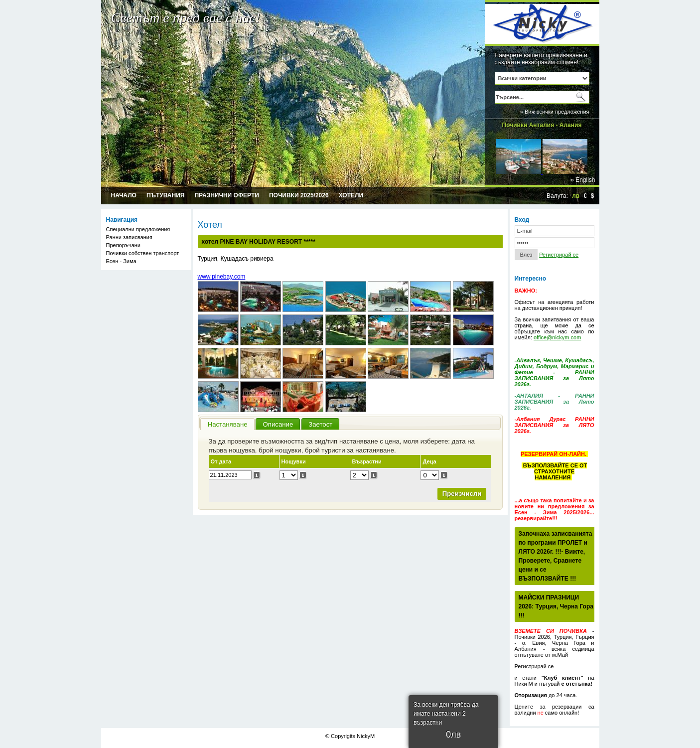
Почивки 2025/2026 (299, 195)
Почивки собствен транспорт (143, 253)
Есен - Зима (121, 261)
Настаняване (228, 424)
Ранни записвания (129, 237)
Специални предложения (138, 229)
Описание (278, 424)
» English (583, 180)
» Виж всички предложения (555, 112)
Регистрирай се (559, 255)
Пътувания (166, 195)
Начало (124, 195)
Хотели (351, 195)
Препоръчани (123, 245)
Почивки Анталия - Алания (542, 125)
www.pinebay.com (222, 277)
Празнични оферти (227, 195)
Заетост (320, 424)
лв (576, 196)
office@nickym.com (557, 337)
